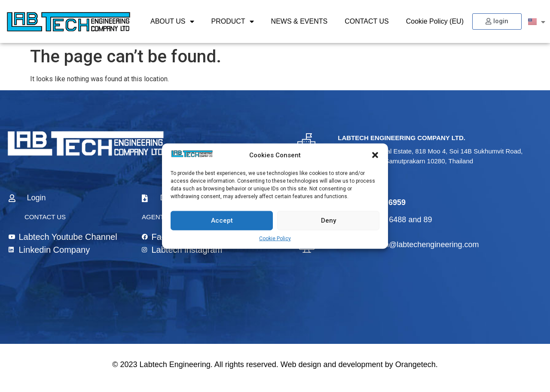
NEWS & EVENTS (299, 21)
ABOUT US (172, 21)
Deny (328, 220)
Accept (222, 220)
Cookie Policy (275, 238)
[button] (375, 155)
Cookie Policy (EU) (435, 21)
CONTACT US (367, 21)
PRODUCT (233, 21)
